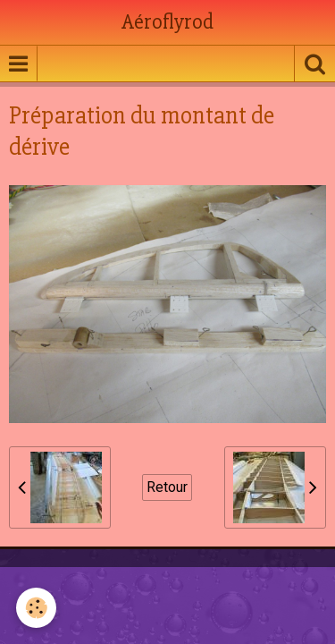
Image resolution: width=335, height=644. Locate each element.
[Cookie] (36, 608)
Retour (167, 487)
